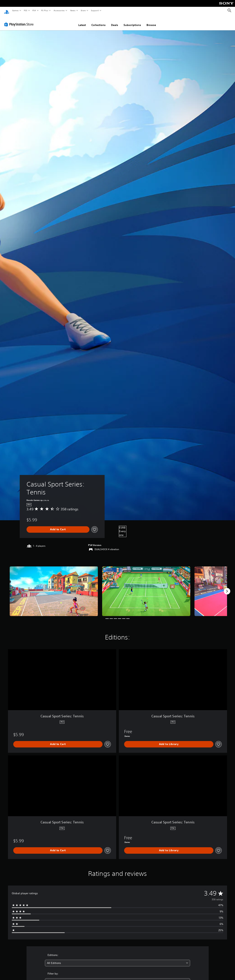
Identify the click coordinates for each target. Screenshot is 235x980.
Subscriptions (132, 21)
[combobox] (117, 959)
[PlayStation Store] (20, 21)
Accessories (59, 10)
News (73, 10)
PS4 (34, 10)
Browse (151, 21)
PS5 (25, 10)
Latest (82, 21)
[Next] (227, 588)
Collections (98, 21)
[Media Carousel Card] (54, 588)
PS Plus (45, 10)
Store (83, 10)
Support (95, 10)
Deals (115, 21)
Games (15, 10)
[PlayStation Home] (7, 11)
